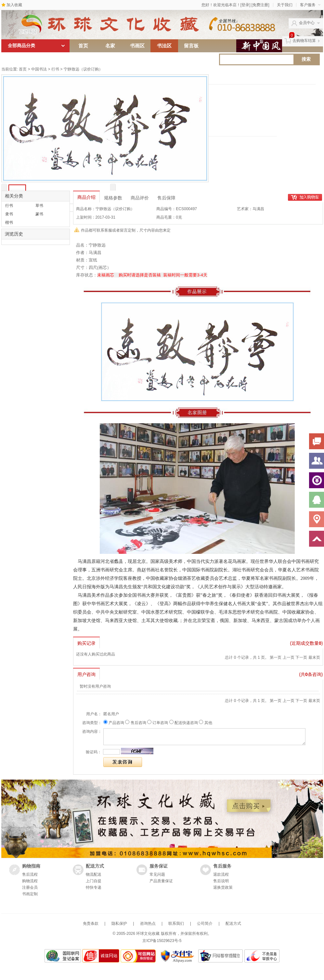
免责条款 (91, 923)
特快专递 (94, 887)
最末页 (314, 657)
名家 (110, 46)
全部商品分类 (37, 46)
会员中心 (307, 23)
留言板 (191, 46)
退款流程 (221, 874)
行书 (55, 69)
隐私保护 (119, 923)
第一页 (276, 657)
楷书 (9, 223)
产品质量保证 (161, 881)
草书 (39, 206)
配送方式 (233, 923)
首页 (83, 46)
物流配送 (94, 874)
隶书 (9, 214)
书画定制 (30, 894)
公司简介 (205, 923)
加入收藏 (14, 5)
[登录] (246, 5)
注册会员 (30, 887)
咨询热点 (148, 923)
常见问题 (157, 874)
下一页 (301, 657)
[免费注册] (260, 5)
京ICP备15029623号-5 (162, 941)
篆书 (39, 214)
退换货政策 (223, 887)
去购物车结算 (304, 41)
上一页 (289, 657)
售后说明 (221, 881)
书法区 (164, 46)
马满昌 (258, 209)
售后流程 (30, 874)
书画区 (137, 46)
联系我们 (176, 923)
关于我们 (285, 5)
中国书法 (39, 69)
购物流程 (30, 881)
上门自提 (94, 881)
